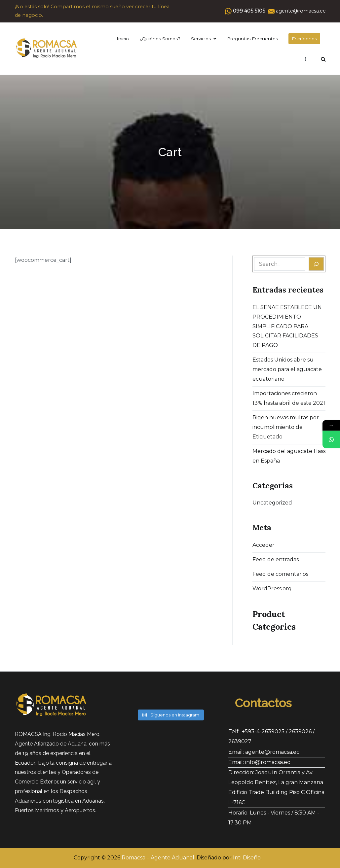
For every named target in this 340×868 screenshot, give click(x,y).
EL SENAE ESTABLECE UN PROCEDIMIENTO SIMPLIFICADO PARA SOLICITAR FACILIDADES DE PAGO (287, 326)
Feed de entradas (276, 559)
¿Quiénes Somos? (160, 39)
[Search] (316, 264)
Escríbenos (304, 39)
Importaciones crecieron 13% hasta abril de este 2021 (289, 398)
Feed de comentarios (280, 574)
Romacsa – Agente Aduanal (158, 858)
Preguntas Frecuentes (252, 39)
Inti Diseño (247, 858)
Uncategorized (272, 503)
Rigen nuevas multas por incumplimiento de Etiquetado (286, 427)
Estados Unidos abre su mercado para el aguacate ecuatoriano (287, 369)
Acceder (264, 545)
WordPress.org (272, 589)
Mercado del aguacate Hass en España (289, 456)
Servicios (201, 39)
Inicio (123, 39)
